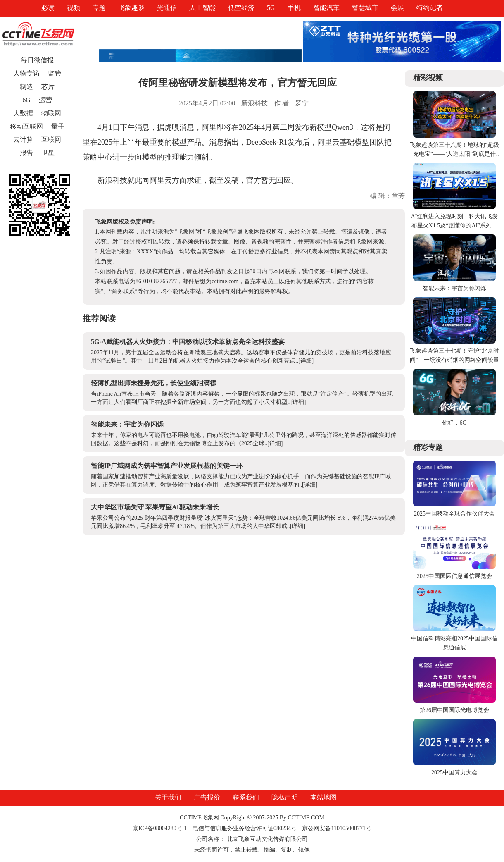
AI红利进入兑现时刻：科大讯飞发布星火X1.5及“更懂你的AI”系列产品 (455, 226)
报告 (26, 153)
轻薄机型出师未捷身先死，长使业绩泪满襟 (154, 383)
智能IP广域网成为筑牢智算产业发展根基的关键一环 (167, 466)
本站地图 (323, 797)
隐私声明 (285, 797)
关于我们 (168, 797)
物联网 (51, 113)
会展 (397, 8)
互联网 (51, 140)
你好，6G (454, 423)
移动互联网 (26, 126)
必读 (48, 8)
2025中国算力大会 (454, 772)
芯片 (48, 87)
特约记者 (430, 8)
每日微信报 (37, 60)
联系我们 (246, 797)
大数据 (23, 113)
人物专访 (26, 73)
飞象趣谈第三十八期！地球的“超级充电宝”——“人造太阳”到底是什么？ (454, 154)
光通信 (167, 8)
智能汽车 (326, 8)
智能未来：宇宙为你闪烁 (127, 424)
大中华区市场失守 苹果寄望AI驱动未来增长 (155, 507)
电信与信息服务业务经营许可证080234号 (245, 828)
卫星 (48, 153)
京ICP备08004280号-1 (160, 828)
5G (271, 8)
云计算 (23, 140)
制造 (26, 87)
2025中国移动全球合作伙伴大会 (454, 514)
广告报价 (207, 797)
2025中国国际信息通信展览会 (454, 576)
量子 (58, 126)
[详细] (306, 361)
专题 (99, 8)
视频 (74, 8)
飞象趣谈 (131, 8)
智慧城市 (365, 8)
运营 (45, 100)
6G (26, 100)
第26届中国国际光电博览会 (454, 710)
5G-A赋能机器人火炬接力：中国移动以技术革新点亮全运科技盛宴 (188, 342)
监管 (55, 73)
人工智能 (202, 8)
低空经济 (241, 8)
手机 (294, 8)
